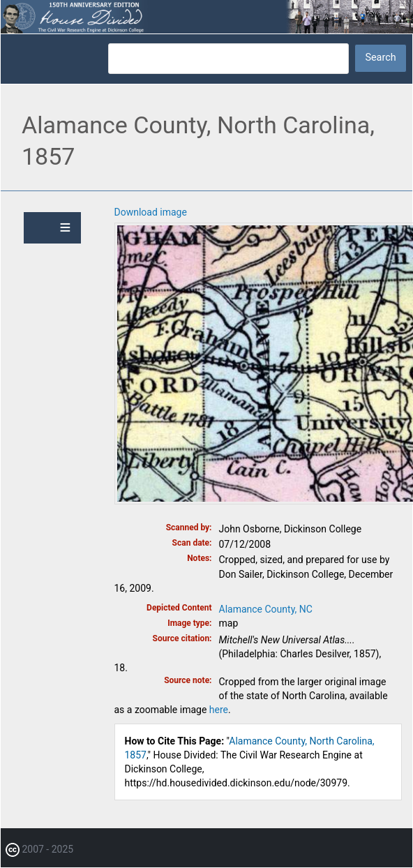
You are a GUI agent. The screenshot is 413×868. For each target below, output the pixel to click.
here (219, 710)
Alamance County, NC (266, 609)
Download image (151, 212)
